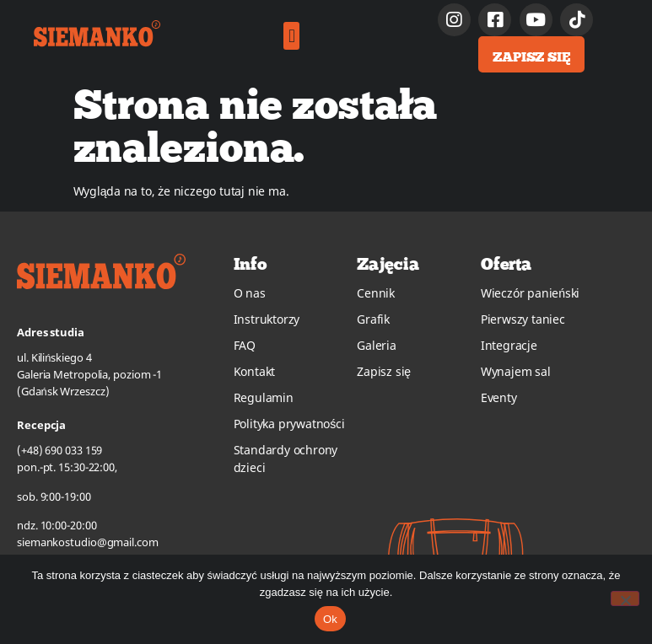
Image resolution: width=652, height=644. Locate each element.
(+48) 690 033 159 (59, 450)
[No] (625, 598)
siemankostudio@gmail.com (88, 542)
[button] (291, 36)
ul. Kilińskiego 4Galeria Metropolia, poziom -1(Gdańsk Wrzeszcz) (89, 374)
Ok (330, 619)
